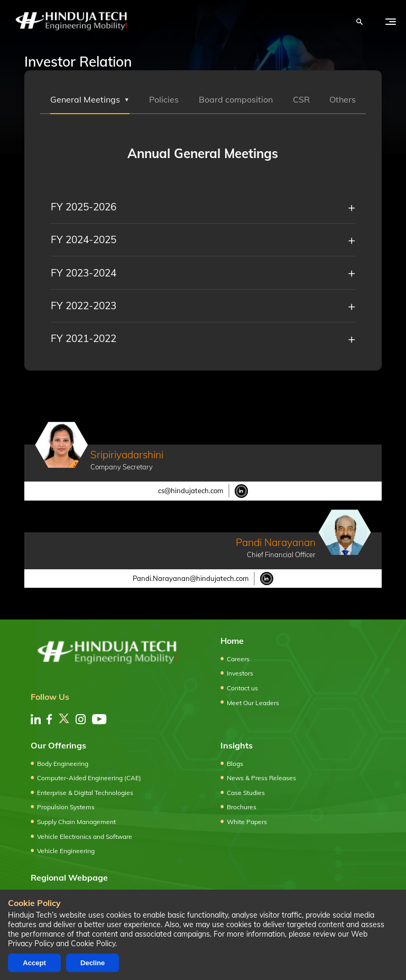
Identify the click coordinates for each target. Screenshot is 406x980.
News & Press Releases (261, 778)
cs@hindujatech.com (191, 491)
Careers (238, 659)
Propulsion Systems (66, 807)
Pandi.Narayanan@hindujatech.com (191, 578)
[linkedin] (36, 719)
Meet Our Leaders (253, 703)
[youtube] (99, 719)
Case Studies (246, 793)
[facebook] (49, 719)
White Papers (247, 822)
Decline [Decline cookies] (93, 963)
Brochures (242, 807)
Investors (240, 673)
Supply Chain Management (76, 822)
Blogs (235, 764)
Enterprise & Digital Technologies (85, 793)
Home (232, 641)
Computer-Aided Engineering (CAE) (89, 778)
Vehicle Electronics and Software (85, 836)
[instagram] (81, 719)
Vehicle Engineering (66, 851)
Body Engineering (63, 764)
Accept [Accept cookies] (34, 963)
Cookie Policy (93, 944)
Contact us (242, 688)
